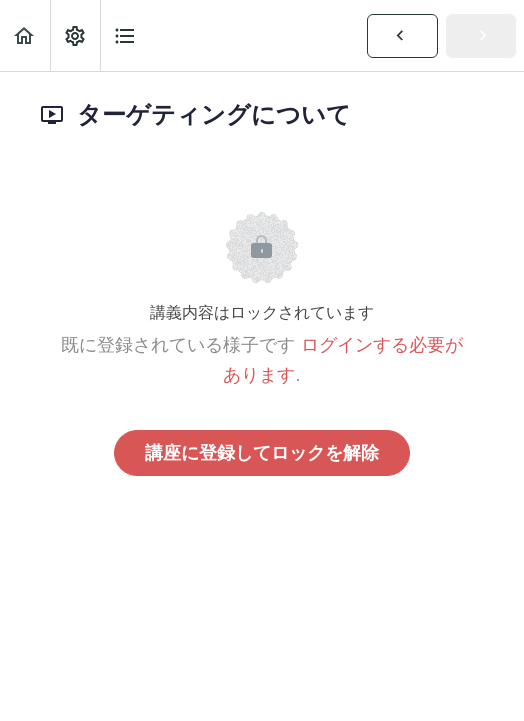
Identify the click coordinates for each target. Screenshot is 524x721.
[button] (25, 35)
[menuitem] (75, 35)
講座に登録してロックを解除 (262, 453)
